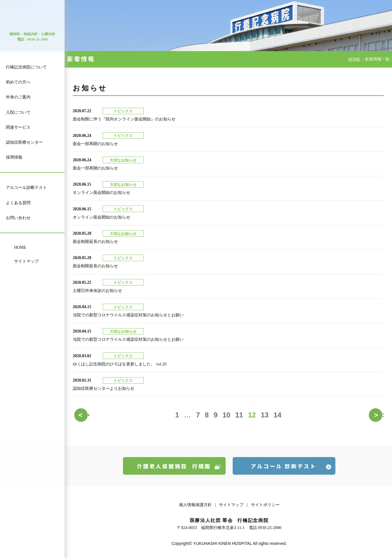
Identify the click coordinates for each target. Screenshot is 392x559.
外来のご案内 (18, 97)
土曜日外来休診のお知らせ (97, 291)
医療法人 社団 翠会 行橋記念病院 (32, 19)
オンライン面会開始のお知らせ (102, 193)
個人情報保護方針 (195, 505)
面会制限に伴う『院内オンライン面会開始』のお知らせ (124, 119)
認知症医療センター (24, 142)
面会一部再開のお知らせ (95, 144)
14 (277, 415)
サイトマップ (26, 261)
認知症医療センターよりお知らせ (104, 388)
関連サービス (18, 127)
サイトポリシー (265, 505)
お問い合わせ (18, 218)
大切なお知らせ (123, 160)
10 (226, 415)
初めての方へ (18, 82)
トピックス (123, 111)
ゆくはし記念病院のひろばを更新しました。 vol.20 (120, 364)
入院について (18, 112)
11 (239, 415)
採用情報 (14, 157)
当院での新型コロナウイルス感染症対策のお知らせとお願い (128, 315)
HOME (20, 247)
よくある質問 (18, 203)
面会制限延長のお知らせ (95, 242)
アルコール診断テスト (26, 188)
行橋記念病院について (26, 67)
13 (265, 415)
